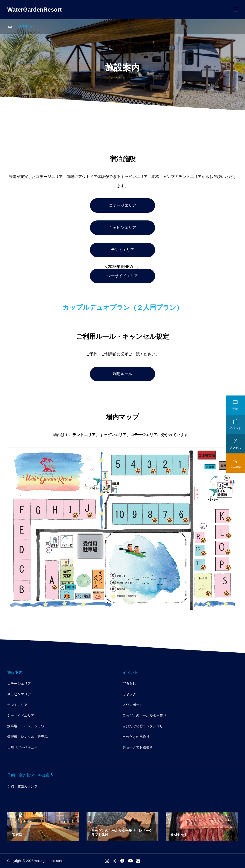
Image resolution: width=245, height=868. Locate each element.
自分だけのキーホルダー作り (144, 715)
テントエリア (122, 250)
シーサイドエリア (122, 276)
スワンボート (133, 705)
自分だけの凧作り (136, 737)
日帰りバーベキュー (22, 747)
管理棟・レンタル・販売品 (27, 737)
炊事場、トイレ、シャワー (27, 726)
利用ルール (122, 374)
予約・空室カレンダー (24, 786)
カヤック (129, 694)
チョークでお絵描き (138, 747)
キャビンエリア (122, 228)
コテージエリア (122, 205)
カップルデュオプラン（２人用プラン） (123, 307)
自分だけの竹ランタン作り (143, 726)
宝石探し (129, 684)
